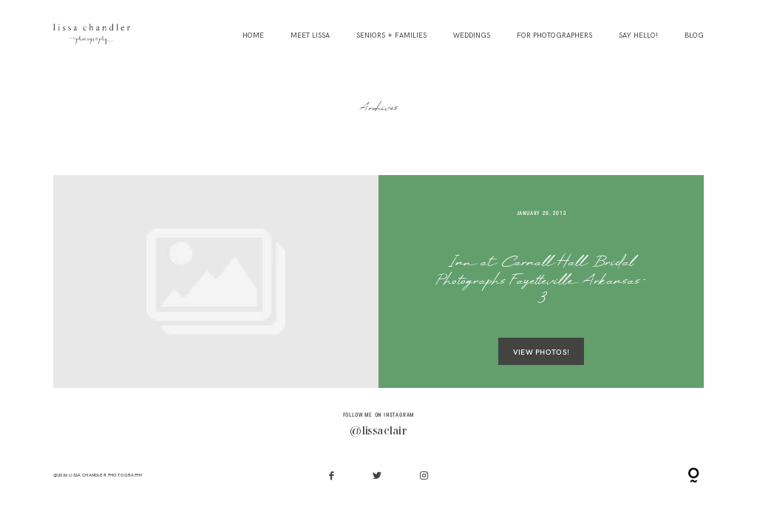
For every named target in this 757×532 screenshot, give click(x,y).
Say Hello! (638, 36)
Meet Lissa (310, 36)
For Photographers (554, 36)
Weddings (472, 36)
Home (253, 36)
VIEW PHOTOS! (541, 352)
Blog (694, 36)
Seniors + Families (391, 36)
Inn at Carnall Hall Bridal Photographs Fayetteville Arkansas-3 (541, 282)
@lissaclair (378, 432)
